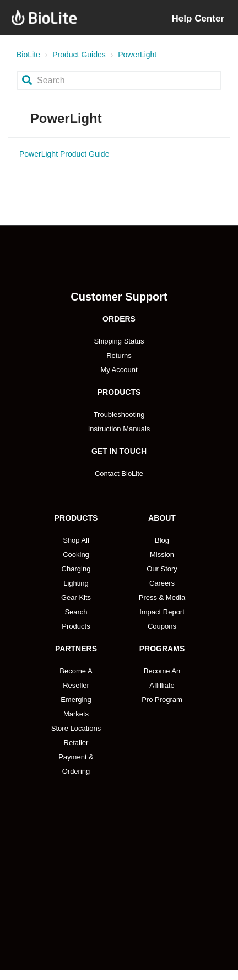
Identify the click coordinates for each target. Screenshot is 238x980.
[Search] (119, 80)
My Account (119, 370)
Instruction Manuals (119, 429)
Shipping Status (119, 341)
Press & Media (162, 598)
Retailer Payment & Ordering (76, 757)
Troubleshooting (119, 414)
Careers (162, 583)
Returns (119, 355)
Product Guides (79, 55)
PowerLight (137, 55)
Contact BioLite (119, 473)
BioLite (28, 55)
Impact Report (162, 612)
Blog (162, 540)
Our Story (162, 569)
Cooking (76, 555)
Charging (76, 569)
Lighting (76, 583)
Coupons (162, 626)
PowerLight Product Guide (64, 154)
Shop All (76, 540)
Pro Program (162, 700)
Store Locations (76, 728)
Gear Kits (76, 598)
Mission (162, 555)
